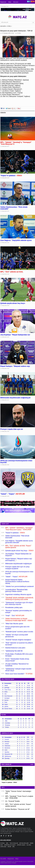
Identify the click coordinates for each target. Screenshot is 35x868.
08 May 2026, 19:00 (5, 431)
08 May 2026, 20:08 (5, 306)
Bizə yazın (16, 2)
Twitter (28, 2)
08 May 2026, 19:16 (5, 368)
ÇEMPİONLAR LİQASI (10, 845)
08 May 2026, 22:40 (5, 178)
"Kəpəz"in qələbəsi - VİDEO (9, 782)
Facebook (30, 2)
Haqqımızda (3, 2)
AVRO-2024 (3, 847)
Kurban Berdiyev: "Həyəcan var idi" (17, 809)
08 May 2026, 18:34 (5, 465)
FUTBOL (9, 26)
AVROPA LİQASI (21, 845)
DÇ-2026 (29, 845)
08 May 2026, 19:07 (5, 400)
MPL (7, 843)
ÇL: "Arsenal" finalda (12, 801)
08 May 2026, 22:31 (5, 211)
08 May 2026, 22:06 (5, 243)
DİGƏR (9, 847)
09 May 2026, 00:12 (5, 146)
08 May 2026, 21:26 (5, 274)
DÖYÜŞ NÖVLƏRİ (24, 843)
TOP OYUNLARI (14, 843)
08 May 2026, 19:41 (5, 337)
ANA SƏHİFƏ (3, 26)
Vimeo (9, 836)
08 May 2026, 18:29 (5, 496)
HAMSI (32, 764)
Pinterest (34, 2)
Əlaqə (10, 2)
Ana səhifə (3, 859)
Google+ (32, 2)
